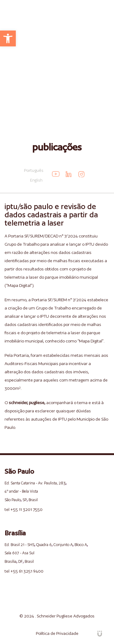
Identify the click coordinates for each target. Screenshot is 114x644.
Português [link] (34, 170)
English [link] (36, 180)
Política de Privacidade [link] (57, 633)
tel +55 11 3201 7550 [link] (24, 509)
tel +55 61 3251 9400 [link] (24, 571)
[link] (8, 38)
